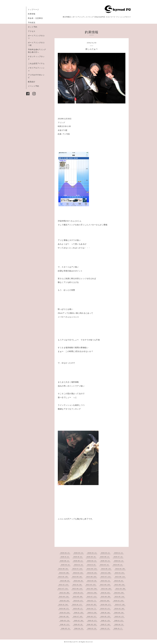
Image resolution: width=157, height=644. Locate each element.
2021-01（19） (105, 601)
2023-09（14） (78, 577)
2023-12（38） (106, 573)
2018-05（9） (66, 628)
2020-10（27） (78, 604)
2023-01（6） (119, 581)
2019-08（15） (64, 616)
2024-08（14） (64, 569)
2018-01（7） (118, 628)
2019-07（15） (78, 616)
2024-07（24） (78, 569)
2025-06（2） (65, 561)
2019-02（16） (79, 620)
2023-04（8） (79, 581)
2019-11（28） (92, 613)
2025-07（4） (119, 557)
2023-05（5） (65, 581)
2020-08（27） (106, 604)
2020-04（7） (92, 608)
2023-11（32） (120, 573)
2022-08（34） (120, 585)
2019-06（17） (92, 616)
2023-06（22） (120, 577)
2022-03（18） (121, 589)
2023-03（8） (92, 581)
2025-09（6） (92, 557)
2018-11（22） (119, 620)
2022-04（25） (107, 589)
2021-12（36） (92, 593)
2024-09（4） (118, 565)
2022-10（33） (91, 585)
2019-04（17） (120, 616)
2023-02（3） (106, 581)
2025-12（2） (119, 553)
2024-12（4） (79, 565)
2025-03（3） (106, 561)
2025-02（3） (119, 561)
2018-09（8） (78, 624)
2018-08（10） (92, 624)
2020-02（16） (120, 608)
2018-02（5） (105, 628)
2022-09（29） (105, 585)
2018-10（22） (65, 624)
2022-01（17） (79, 593)
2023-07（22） (106, 577)
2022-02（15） (65, 593)
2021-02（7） (92, 601)
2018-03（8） (92, 628)
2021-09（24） (64, 597)
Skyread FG (74, 642)
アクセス (32, 31)
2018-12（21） (106, 620)
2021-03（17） (78, 601)
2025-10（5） (78, 557)
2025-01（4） (66, 565)
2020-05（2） (78, 608)
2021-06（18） (106, 597)
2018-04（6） (79, 628)
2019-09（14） (119, 613)
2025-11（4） (65, 557)
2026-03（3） (79, 553)
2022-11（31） (78, 585)
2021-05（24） (120, 597)
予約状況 (32, 23)
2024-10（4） (105, 565)
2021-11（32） (106, 593)
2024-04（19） (120, 569)
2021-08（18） (78, 597)
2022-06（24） (78, 589)
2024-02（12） (78, 573)
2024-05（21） (106, 569)
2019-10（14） (106, 613)
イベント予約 (33, 86)
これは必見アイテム (36, 63)
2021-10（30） (119, 593)
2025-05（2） (78, 561)
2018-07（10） (106, 624)
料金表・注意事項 (35, 18)
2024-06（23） (92, 569)
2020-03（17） (106, 608)
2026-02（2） (92, 553)
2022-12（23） (64, 585)
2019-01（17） (93, 620)
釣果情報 (32, 14)
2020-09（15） (92, 604)
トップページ (33, 9)
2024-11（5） (92, 565)
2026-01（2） (106, 553)
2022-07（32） (63, 589)
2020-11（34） (64, 604)
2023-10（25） (63, 577)
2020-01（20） (65, 613)
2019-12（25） (79, 613)
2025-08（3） (105, 557)
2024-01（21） (92, 573)
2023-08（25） (92, 577)
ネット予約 (33, 27)
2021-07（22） (92, 597)
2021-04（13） (65, 601)
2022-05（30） (92, 589)
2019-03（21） (65, 620)
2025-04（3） (92, 561)
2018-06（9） (119, 624)
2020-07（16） (120, 604)
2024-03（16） (64, 573)
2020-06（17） (64, 608)
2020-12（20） (119, 601)
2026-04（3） (65, 553)
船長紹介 (32, 82)
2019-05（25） (106, 616)
